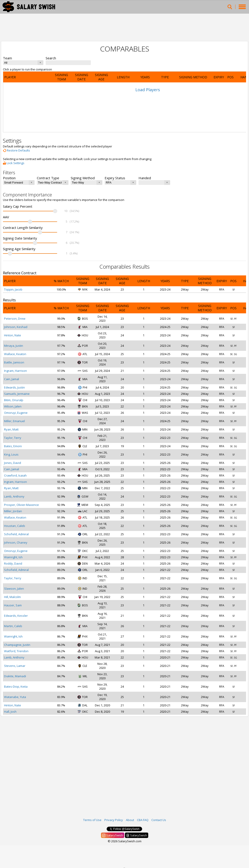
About (130, 820)
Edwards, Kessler (16, 616)
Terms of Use (92, 820)
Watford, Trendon (16, 651)
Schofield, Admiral (16, 534)
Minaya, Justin (14, 346)
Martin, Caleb (13, 626)
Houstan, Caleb (15, 526)
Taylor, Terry (13, 438)
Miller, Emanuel (14, 421)
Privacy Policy (114, 820)
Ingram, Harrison (15, 371)
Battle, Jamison (14, 362)
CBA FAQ (143, 820)
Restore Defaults (16, 150)
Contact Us (159, 820)
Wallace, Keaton (15, 354)
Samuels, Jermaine (17, 394)
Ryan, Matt (11, 429)
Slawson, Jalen (14, 589)
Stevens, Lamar (15, 666)
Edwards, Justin (14, 387)
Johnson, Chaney (16, 542)
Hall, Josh (10, 712)
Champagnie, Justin (17, 645)
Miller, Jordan (13, 511)
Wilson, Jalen (13, 406)
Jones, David (13, 463)
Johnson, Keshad (16, 327)
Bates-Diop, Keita (16, 686)
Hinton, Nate (13, 335)
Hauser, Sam (13, 605)
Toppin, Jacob (13, 289)
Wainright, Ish (13, 557)
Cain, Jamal (12, 379)
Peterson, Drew (15, 319)
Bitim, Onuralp (14, 400)
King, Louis (11, 454)
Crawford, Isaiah (15, 475)
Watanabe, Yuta (15, 697)
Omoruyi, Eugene (16, 413)
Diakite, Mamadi (15, 676)
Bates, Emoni (13, 446)
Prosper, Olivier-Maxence (21, 505)
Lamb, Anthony (14, 496)
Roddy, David (13, 563)
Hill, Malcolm (12, 597)
